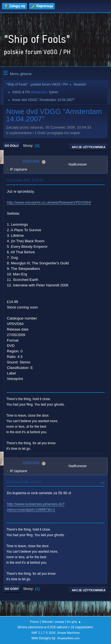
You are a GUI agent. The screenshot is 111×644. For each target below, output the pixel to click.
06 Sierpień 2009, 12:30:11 (24, 482)
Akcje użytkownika (89, 147)
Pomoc (35, 622)
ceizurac (31, 161)
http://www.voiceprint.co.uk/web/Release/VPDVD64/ (49, 202)
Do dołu (12, 146)
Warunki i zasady (53, 622)
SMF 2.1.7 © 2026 (43, 633)
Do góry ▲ (74, 622)
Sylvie (53, 92)
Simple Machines (68, 633)
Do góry (12, 589)
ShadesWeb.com (68, 638)
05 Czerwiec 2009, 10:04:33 (25, 180)
